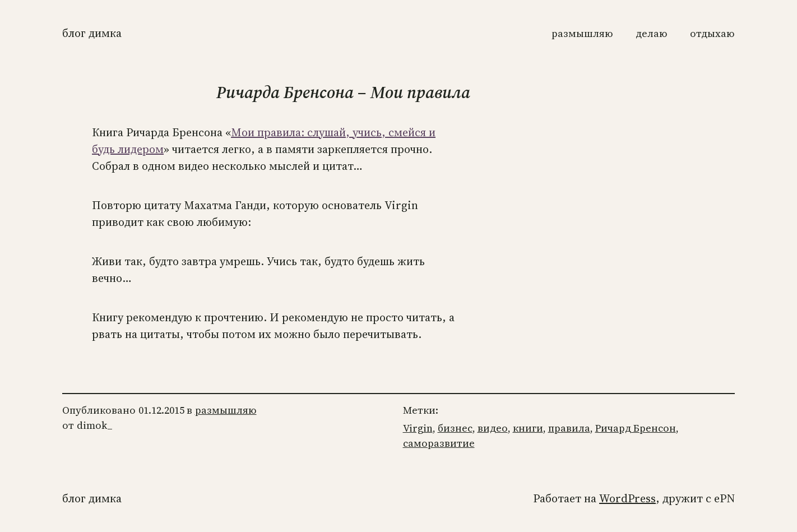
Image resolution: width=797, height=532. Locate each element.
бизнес (455, 428)
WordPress (627, 498)
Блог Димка (92, 33)
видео (493, 428)
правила (569, 428)
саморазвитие (439, 443)
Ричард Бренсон (636, 428)
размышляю (226, 410)
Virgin (418, 428)
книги (528, 428)
